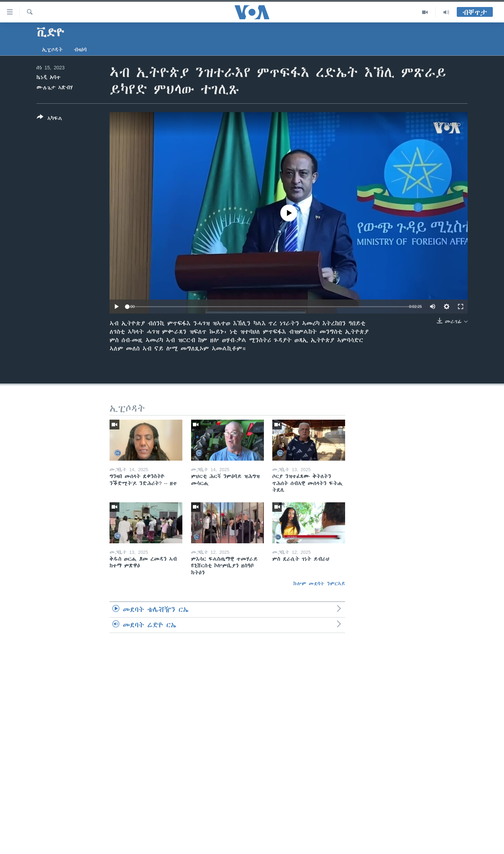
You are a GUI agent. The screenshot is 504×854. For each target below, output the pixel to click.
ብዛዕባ (80, 50)
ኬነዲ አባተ (48, 77)
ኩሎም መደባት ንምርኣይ (319, 584)
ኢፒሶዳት (52, 50)
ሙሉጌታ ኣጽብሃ (55, 88)
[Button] (50, 119)
